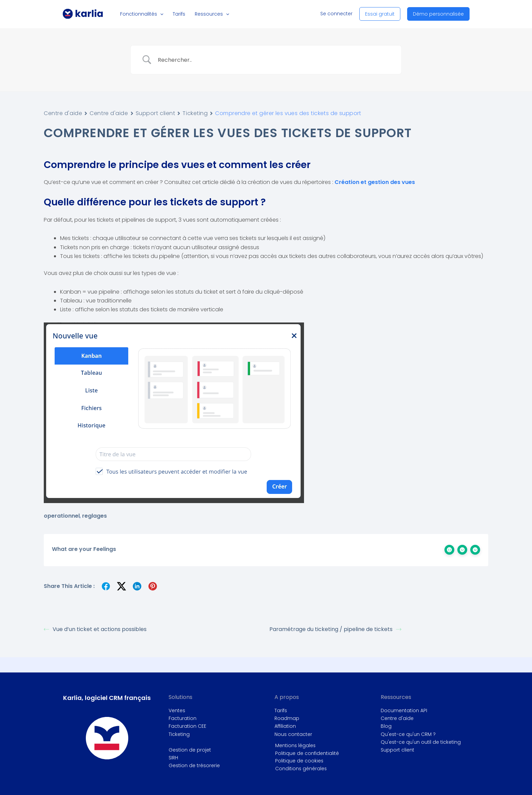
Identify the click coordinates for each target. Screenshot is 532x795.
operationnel (62, 516)
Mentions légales (295, 745)
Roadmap (287, 718)
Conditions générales (301, 769)
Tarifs (281, 710)
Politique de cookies (299, 761)
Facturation (183, 718)
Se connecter (336, 14)
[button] (163, 14)
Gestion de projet (190, 750)
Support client (156, 113)
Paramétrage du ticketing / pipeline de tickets (335, 629)
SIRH (173, 758)
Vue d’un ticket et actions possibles (95, 629)
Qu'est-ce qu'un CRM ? (408, 734)
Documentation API (404, 710)
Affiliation (285, 726)
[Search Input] (274, 60)
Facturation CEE (187, 726)
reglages (94, 516)
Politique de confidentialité (306, 753)
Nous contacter (293, 734)
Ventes (177, 710)
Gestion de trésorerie (194, 765)
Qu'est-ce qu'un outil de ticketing (421, 742)
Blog (386, 726)
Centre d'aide (63, 113)
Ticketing (195, 113)
